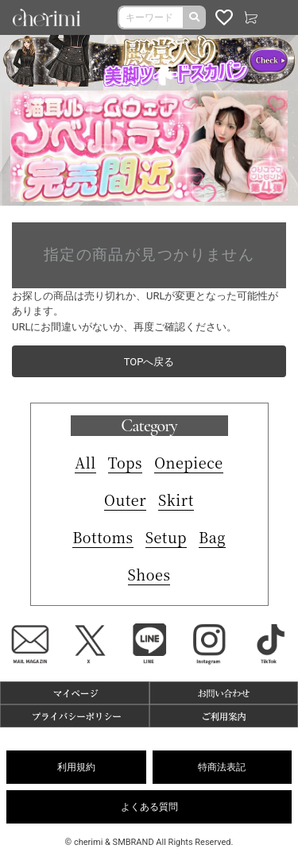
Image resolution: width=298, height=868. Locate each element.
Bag (212, 537)
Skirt (176, 500)
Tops (125, 462)
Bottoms (103, 537)
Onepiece (189, 462)
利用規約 (76, 767)
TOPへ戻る (149, 362)
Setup (166, 537)
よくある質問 (149, 807)
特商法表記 (222, 767)
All (85, 462)
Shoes (149, 574)
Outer (125, 500)
